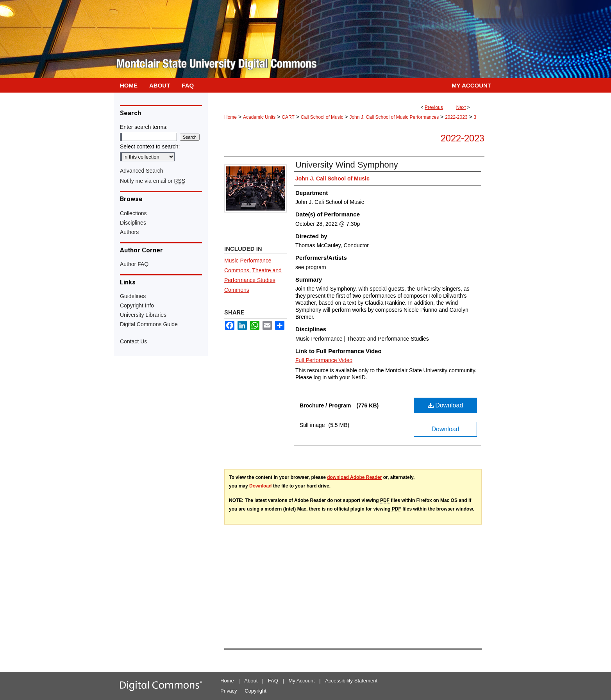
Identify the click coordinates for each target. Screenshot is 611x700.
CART (288, 117)
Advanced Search (142, 171)
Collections (133, 213)
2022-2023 (456, 117)
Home (230, 117)
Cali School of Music (322, 117)
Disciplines (133, 223)
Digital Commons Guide (149, 324)
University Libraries (143, 315)
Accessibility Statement (351, 681)
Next (461, 107)
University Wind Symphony (347, 165)
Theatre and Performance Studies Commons (253, 280)
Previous (434, 107)
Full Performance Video (324, 360)
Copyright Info (137, 305)
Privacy (229, 691)
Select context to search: (150, 146)
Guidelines (133, 296)
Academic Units (259, 117)
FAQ (273, 681)
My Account (302, 681)
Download (446, 405)
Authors (129, 232)
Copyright (255, 691)
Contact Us (133, 341)
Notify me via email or (153, 181)
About (251, 681)
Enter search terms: (144, 127)
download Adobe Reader (354, 477)
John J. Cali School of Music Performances (394, 117)
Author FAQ (134, 264)
